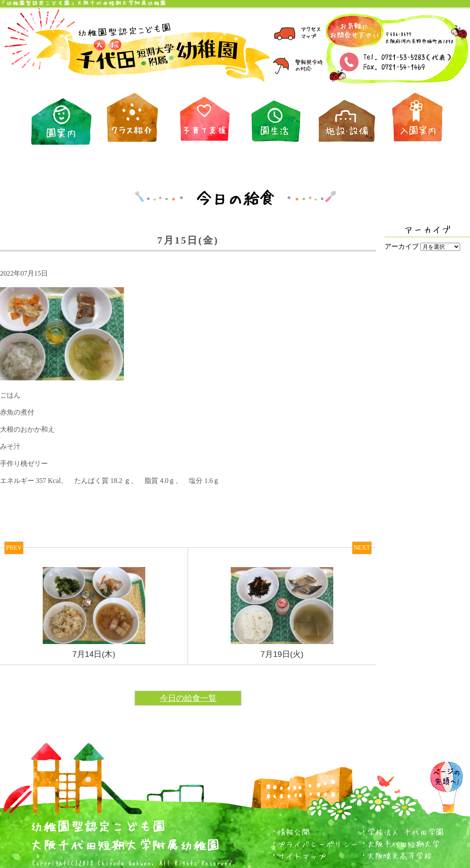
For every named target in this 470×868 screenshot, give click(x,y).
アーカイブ (402, 246)
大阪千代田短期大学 (404, 844)
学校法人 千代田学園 (405, 832)
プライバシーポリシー (318, 844)
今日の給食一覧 (188, 698)
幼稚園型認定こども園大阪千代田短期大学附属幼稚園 (125, 833)
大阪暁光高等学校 (399, 856)
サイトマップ (302, 856)
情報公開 (294, 832)
